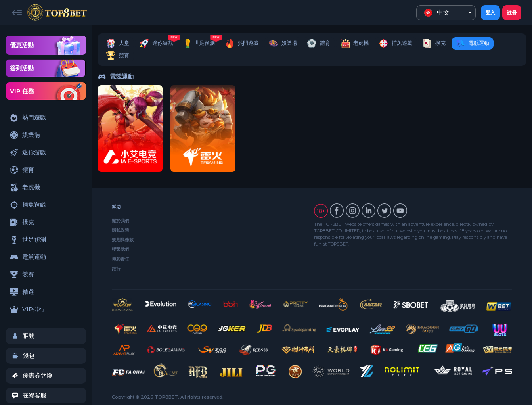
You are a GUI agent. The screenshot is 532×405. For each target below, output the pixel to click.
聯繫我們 (121, 249)
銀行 (116, 269)
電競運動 (28, 257)
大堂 (118, 43)
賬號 (23, 336)
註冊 (512, 12)
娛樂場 (25, 135)
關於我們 (121, 221)
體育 (22, 170)
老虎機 (25, 187)
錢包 (23, 356)
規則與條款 (123, 240)
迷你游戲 (28, 153)
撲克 (22, 222)
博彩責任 (121, 259)
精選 (22, 292)
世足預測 (28, 240)
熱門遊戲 (28, 118)
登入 (490, 12)
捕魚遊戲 (28, 205)
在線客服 (29, 395)
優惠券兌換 (32, 375)
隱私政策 (121, 230)
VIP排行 (27, 309)
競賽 (22, 274)
